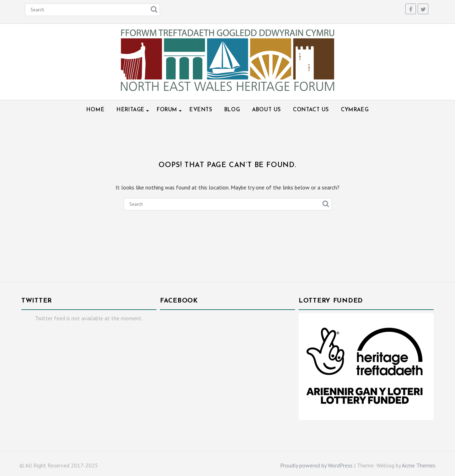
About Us (266, 110)
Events (201, 110)
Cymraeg (355, 110)
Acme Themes (419, 465)
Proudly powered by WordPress (316, 465)
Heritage (131, 110)
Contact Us (311, 110)
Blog (232, 110)
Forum (167, 110)
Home (95, 110)
